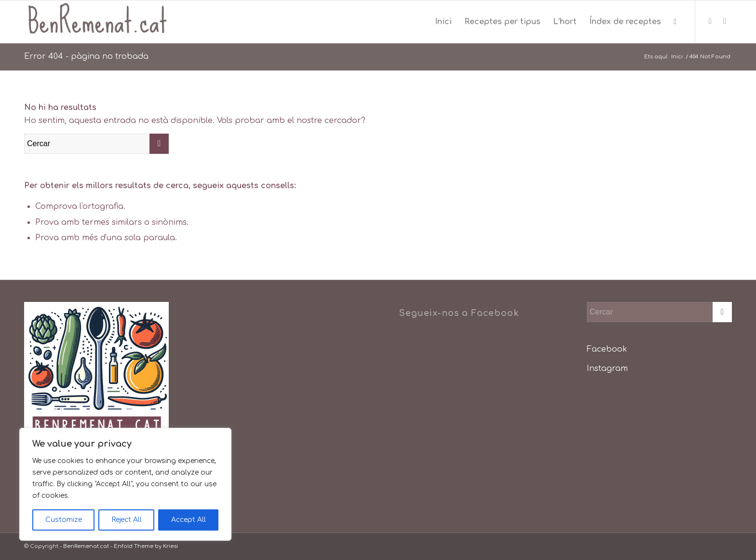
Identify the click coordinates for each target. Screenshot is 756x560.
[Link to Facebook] (710, 21)
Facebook (607, 349)
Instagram (607, 369)
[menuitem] (443, 22)
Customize (64, 520)
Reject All (127, 520)
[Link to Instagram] (725, 21)
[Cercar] (675, 22)
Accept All (189, 520)
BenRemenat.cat (86, 546)
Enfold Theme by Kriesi (146, 546)
